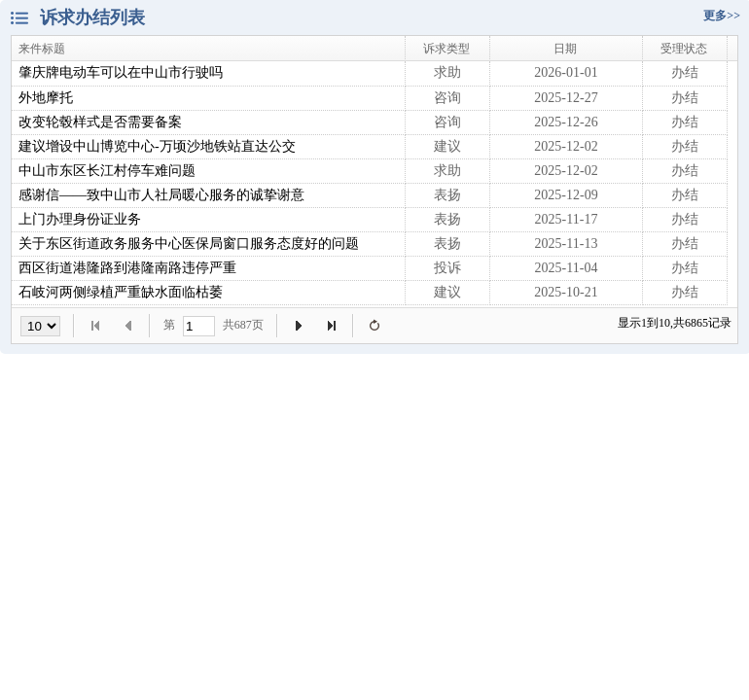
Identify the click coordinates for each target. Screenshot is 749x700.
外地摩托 (46, 98)
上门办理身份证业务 (80, 219)
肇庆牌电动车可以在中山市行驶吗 (121, 72)
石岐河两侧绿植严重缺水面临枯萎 (121, 292)
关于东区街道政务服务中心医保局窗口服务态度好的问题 (189, 244)
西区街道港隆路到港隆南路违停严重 (127, 268)
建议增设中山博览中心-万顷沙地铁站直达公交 (157, 146)
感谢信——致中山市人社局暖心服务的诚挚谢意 (161, 195)
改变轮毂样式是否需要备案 (100, 122)
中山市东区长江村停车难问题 (107, 171)
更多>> (722, 16)
